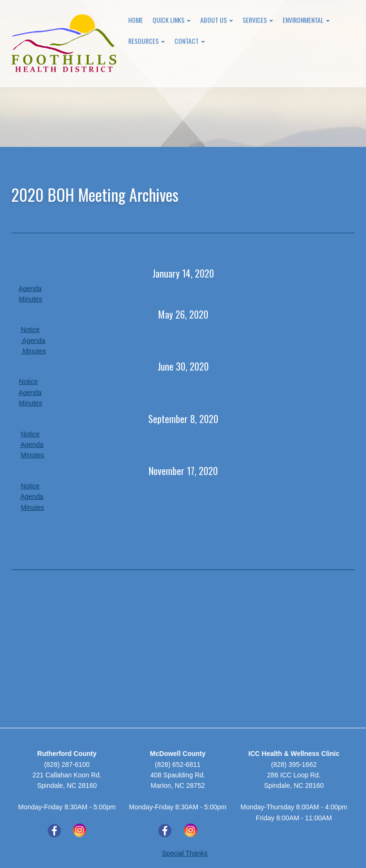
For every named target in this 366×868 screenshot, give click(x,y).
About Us (217, 20)
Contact (190, 41)
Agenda (30, 289)
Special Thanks (185, 853)
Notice (30, 330)
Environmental (306, 20)
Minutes (31, 299)
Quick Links (172, 20)
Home (136, 20)
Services (258, 20)
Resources (147, 41)
